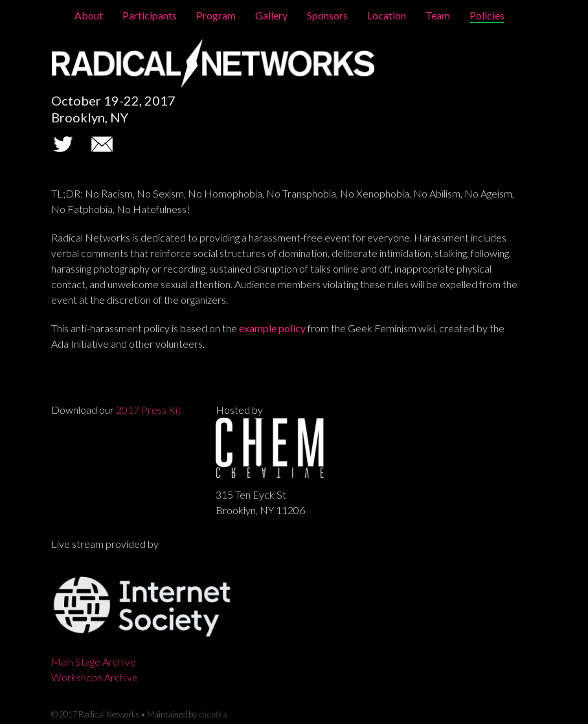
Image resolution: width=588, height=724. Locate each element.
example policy (272, 328)
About (89, 15)
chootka (213, 714)
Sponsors (327, 15)
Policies (487, 15)
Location (387, 15)
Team (438, 15)
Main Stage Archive (94, 662)
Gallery (271, 15)
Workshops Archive (95, 677)
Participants (150, 15)
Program (216, 15)
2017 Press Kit (149, 410)
